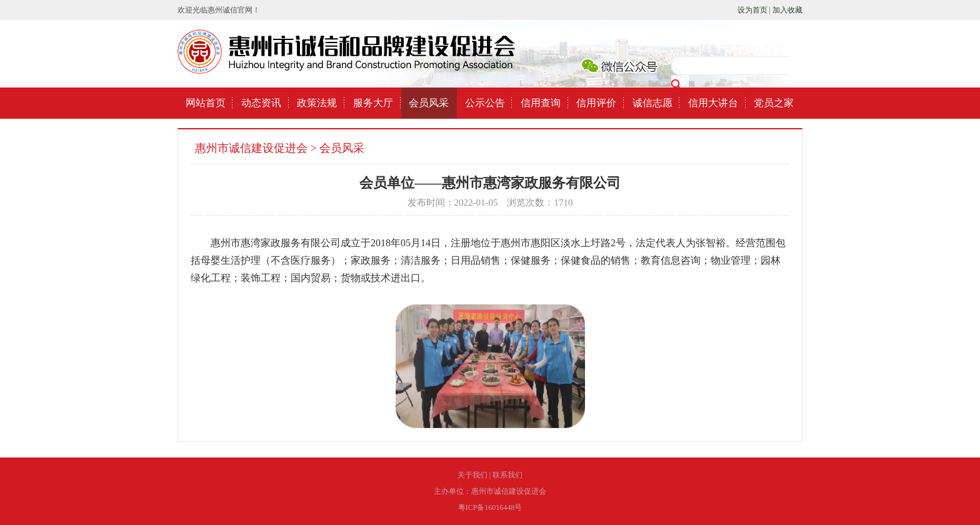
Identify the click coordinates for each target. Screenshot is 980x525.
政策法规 (317, 103)
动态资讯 (261, 103)
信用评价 (596, 103)
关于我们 (472, 475)
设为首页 (752, 10)
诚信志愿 (652, 103)
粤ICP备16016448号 (490, 507)
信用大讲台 (713, 103)
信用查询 (541, 103)
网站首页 (206, 103)
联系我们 (507, 475)
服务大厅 (373, 103)
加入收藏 (787, 10)
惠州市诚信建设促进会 (251, 148)
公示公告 (485, 103)
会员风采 (429, 103)
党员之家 (774, 103)
